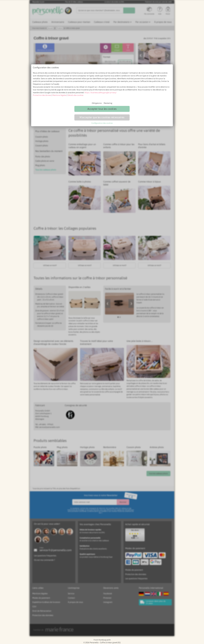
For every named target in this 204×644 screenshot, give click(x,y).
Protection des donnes (42, 95)
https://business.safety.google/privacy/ (101, 93)
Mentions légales (59, 95)
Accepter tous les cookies (102, 109)
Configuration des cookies (102, 123)
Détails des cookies (75, 95)
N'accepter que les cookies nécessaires (102, 117)
